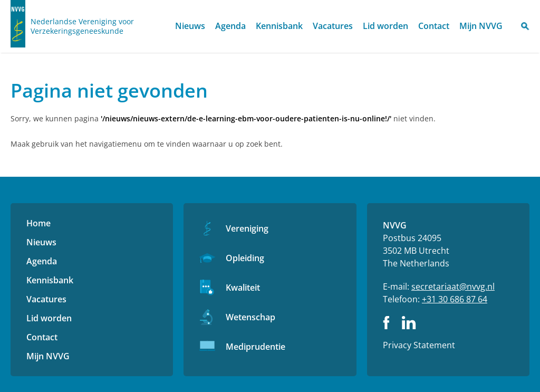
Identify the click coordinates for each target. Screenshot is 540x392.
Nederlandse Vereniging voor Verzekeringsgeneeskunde (82, 26)
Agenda (230, 26)
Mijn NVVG (481, 26)
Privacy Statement (419, 345)
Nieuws (190, 26)
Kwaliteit (243, 288)
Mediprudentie (255, 347)
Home (161, 27)
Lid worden (385, 26)
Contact (434, 26)
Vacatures (333, 26)
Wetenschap (250, 317)
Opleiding (245, 258)
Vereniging (247, 228)
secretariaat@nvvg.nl (453, 286)
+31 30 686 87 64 (455, 299)
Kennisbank (279, 26)
